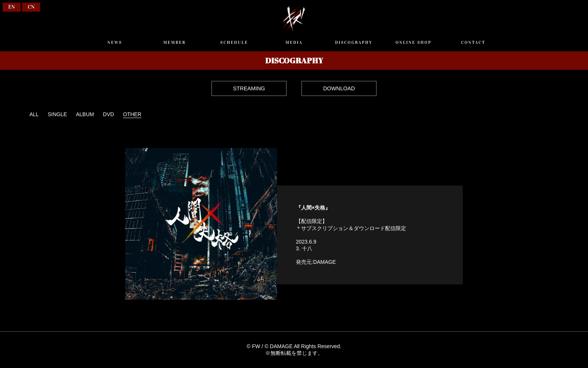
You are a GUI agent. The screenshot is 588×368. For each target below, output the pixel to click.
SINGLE (57, 114)
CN (31, 7)
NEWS (115, 42)
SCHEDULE (234, 42)
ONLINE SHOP (414, 42)
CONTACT (473, 42)
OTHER (132, 114)
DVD (109, 114)
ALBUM (85, 114)
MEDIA (294, 42)
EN (12, 7)
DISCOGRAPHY (354, 42)
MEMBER (174, 42)
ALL (34, 114)
